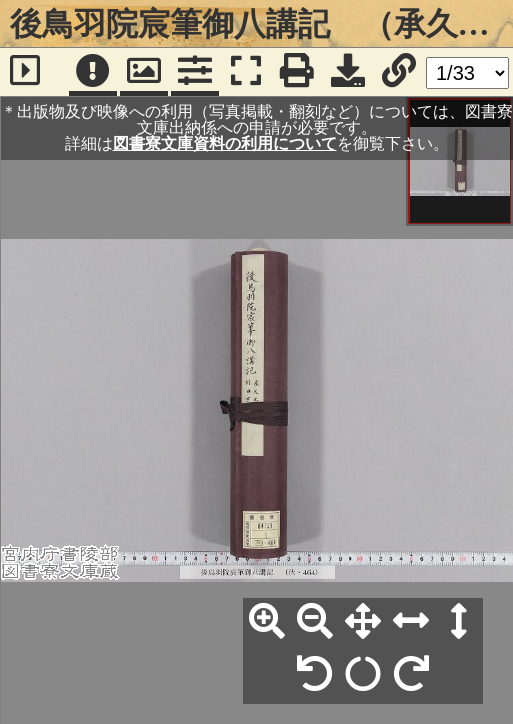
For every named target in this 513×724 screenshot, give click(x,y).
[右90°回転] (411, 675)
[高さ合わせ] (459, 622)
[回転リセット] (363, 675)
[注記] (93, 72)
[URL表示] (399, 72)
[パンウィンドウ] (144, 72)
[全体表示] (363, 622)
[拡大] (267, 622)
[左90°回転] (315, 675)
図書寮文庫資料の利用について (225, 143)
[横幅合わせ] (411, 622)
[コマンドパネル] (195, 72)
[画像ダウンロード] (348, 72)
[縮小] (315, 622)
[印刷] (297, 72)
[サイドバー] (24, 72)
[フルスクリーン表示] (246, 72)
